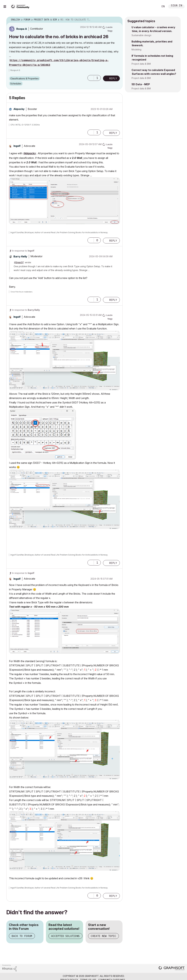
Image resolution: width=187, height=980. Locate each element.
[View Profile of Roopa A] (22, 29)
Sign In (177, 6)
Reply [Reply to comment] (113, 133)
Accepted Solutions (65, 936)
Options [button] (118, 20)
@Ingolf (19, 263)
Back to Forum (22, 936)
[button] (91, 78)
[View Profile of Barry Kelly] (20, 256)
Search (154, 6)
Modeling (136, 49)
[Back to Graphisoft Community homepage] (21, 6)
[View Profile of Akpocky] (19, 109)
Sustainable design (141, 35)
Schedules (16, 84)
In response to (23, 251)
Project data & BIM (141, 64)
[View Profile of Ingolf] (17, 146)
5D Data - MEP (141, 84)
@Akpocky (30, 154)
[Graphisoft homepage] (172, 969)
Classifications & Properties (24, 78)
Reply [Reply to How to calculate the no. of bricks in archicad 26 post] (113, 78)
